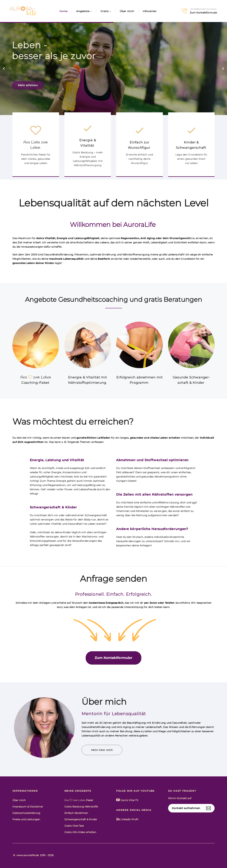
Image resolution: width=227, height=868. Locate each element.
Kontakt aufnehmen (186, 808)
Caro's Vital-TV (127, 800)
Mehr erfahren (28, 90)
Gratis (105, 11)
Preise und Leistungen (26, 819)
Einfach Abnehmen (76, 813)
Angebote (83, 11)
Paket (79, 800)
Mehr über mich (102, 750)
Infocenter (150, 11)
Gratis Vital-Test (74, 826)
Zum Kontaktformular (204, 13)
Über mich (127, 11)
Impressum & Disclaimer (28, 807)
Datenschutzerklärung (26, 813)
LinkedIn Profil (127, 819)
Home (63, 11)
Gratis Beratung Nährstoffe (81, 807)
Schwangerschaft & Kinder (81, 819)
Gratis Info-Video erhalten (80, 832)
